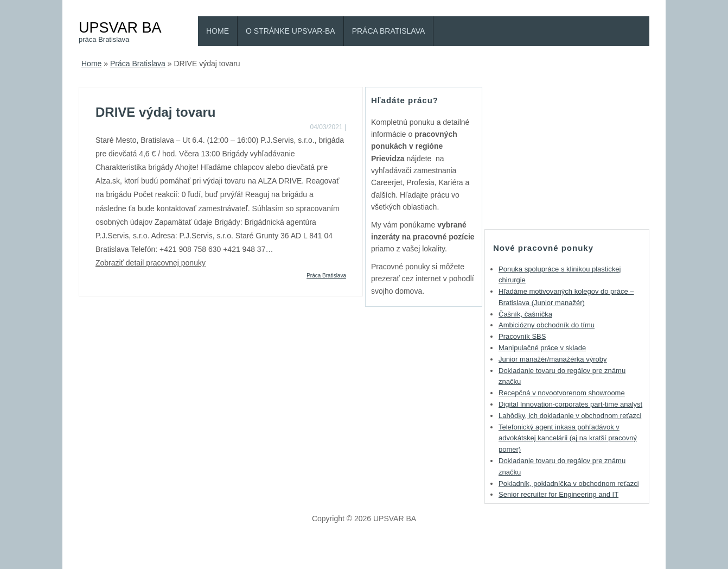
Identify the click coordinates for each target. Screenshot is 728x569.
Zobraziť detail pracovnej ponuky (151, 263)
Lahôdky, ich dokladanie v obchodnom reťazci (570, 416)
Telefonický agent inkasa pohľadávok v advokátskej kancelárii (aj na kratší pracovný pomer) (568, 438)
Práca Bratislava (389, 31)
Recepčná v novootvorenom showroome (562, 393)
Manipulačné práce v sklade (542, 348)
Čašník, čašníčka (525, 314)
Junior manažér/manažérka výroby (553, 359)
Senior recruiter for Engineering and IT (558, 494)
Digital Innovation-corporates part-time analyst (570, 404)
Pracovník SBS (522, 336)
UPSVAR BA (120, 27)
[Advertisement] (567, 155)
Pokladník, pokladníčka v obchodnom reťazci (569, 483)
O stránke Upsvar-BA (290, 31)
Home (218, 31)
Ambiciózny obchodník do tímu (547, 325)
